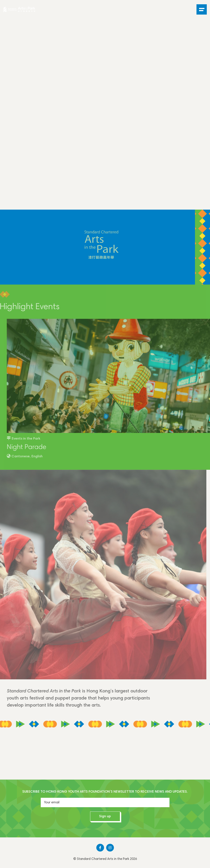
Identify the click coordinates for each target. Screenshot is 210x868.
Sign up (105, 816)
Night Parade (31, 447)
